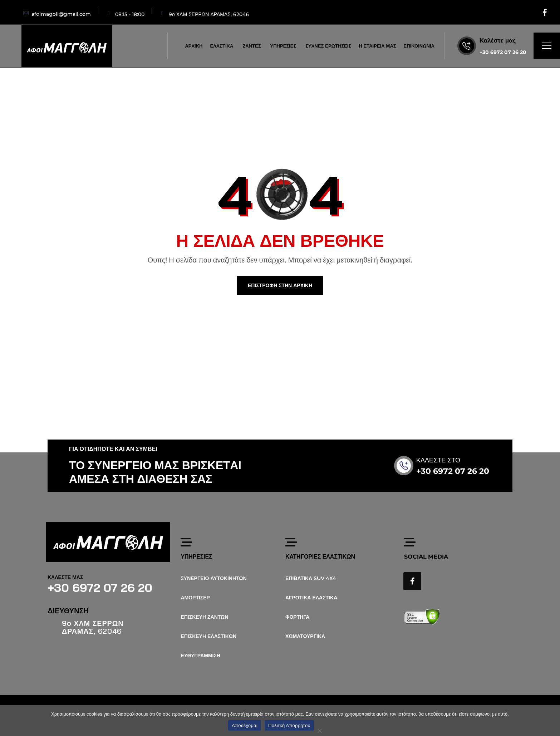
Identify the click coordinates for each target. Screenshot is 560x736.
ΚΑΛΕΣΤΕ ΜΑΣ (65, 577)
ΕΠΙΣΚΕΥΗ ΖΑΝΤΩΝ (204, 617)
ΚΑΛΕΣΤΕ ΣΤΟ (447, 460)
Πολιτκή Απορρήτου (289, 725)
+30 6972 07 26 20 (503, 52)
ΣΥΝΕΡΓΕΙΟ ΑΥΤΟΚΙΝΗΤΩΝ (213, 578)
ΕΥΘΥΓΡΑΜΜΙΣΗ (200, 656)
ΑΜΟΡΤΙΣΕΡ (195, 598)
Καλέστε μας (498, 40)
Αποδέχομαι (245, 725)
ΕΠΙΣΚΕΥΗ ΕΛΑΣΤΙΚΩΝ (208, 636)
